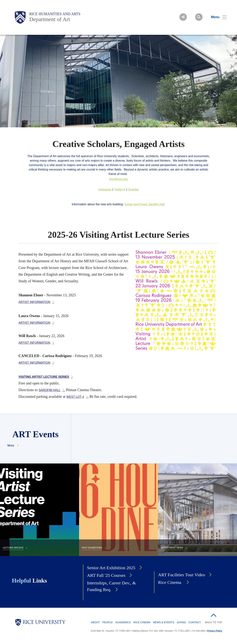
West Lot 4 (75, 397)
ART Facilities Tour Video (182, 575)
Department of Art (50, 19)
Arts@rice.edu (118, 179)
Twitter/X (120, 189)
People (108, 622)
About (95, 622)
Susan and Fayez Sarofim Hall (145, 204)
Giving (181, 622)
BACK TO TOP (214, 622)
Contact (195, 622)
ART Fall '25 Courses (106, 575)
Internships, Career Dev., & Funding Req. (111, 586)
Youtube (133, 189)
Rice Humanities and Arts (55, 14)
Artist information (34, 302)
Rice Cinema (170, 582)
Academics (123, 622)
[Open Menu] (217, 17)
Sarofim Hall (50, 390)
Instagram (105, 189)
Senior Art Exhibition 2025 (111, 568)
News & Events (164, 622)
